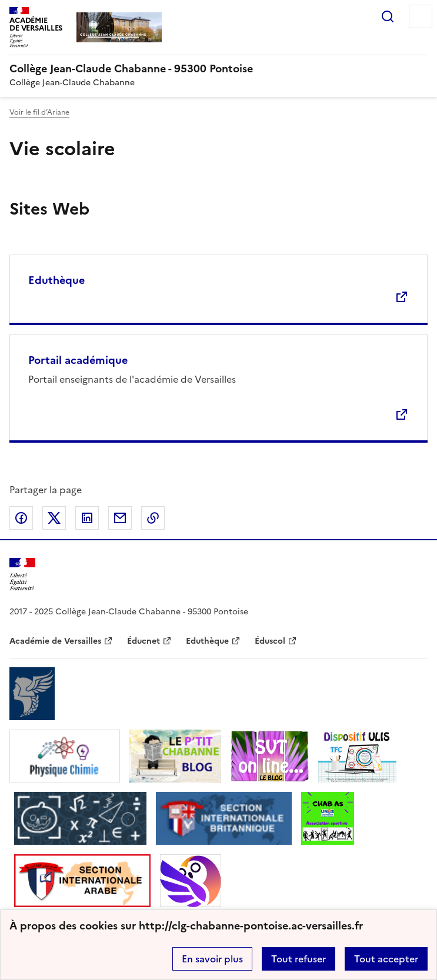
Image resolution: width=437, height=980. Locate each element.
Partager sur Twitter (54, 518)
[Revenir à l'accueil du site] (22, 575)
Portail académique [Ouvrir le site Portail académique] (78, 360)
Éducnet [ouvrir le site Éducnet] (144, 641)
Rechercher (388, 16)
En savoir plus (212, 959)
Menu (421, 16)
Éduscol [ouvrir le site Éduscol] (270, 641)
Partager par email (120, 518)
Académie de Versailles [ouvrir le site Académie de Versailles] (55, 641)
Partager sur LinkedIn (87, 518)
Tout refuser (298, 959)
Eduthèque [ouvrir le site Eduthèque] (207, 641)
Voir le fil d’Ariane (39, 112)
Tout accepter (386, 959)
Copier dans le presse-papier (153, 518)
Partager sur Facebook (21, 518)
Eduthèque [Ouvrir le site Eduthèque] (56, 280)
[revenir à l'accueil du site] (218, 69)
